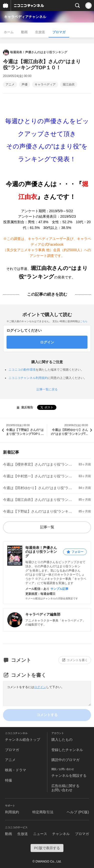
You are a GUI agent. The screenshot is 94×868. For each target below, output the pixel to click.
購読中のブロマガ (65, 760)
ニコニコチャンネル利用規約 (28, 378)
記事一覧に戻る (47, 389)
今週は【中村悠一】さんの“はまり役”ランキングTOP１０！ (39, 476)
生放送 (40, 32)
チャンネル (61, 834)
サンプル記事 (59, 589)
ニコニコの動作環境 (22, 370)
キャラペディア (45, 84)
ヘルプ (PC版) (78, 812)
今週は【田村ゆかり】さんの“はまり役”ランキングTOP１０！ (39, 488)
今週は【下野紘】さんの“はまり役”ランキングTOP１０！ (39, 511)
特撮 (9, 780)
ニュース (40, 834)
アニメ (10, 84)
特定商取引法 (43, 812)
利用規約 (12, 812)
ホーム (9, 32)
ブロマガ (59, 32)
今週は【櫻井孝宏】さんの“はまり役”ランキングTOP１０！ (39, 464)
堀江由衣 (69, 84)
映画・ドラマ (16, 770)
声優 (25, 84)
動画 (24, 32)
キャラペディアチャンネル (25, 17)
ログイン (40, 687)
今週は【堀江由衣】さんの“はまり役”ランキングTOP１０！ (39, 500)
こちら (84, 321)
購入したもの (62, 740)
